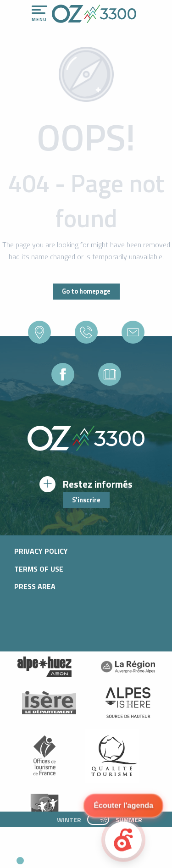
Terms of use (39, 569)
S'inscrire (86, 500)
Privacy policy (41, 551)
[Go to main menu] (39, 14)
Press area (35, 586)
